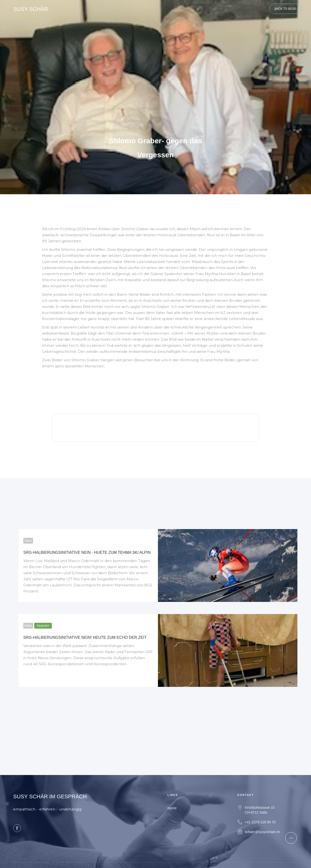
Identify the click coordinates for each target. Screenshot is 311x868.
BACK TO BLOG (285, 9)
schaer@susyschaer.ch (267, 832)
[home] (31, 8)
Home (177, 808)
